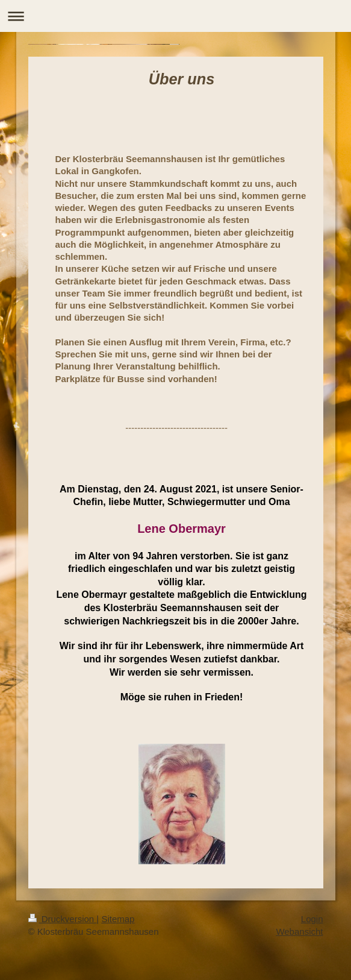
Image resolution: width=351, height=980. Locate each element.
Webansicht (299, 931)
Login (312, 919)
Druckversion (63, 919)
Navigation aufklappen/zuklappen (175, 16)
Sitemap (118, 919)
